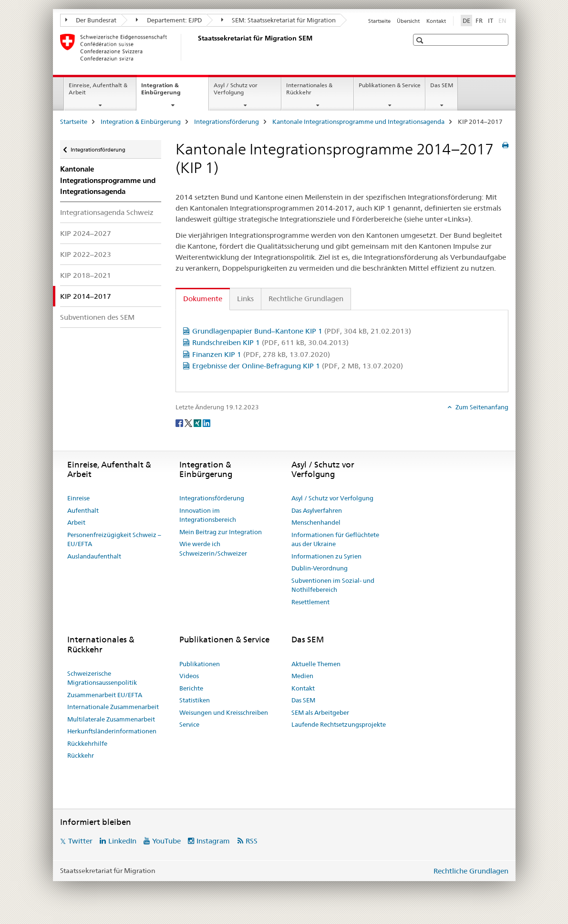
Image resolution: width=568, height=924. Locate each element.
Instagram (213, 841)
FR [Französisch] (479, 20)
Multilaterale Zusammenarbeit (111, 719)
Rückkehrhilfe (87, 743)
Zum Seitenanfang (481, 407)
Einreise (78, 498)
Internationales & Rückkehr (309, 89)
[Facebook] (180, 423)
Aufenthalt (83, 510)
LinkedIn (122, 841)
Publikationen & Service (390, 85)
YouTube (166, 841)
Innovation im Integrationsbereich (208, 515)
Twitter (80, 841)
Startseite (379, 21)
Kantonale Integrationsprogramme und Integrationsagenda (358, 122)
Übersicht (408, 21)
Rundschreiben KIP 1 (270, 342)
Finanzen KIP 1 (261, 354)
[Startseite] (196, 47)
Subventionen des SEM (97, 317)
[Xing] (198, 423)
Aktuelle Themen (316, 664)
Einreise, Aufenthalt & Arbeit (98, 89)
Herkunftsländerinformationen (112, 731)
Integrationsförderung (227, 122)
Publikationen (200, 664)
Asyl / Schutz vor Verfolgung (236, 89)
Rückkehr (81, 755)
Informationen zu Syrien (326, 556)
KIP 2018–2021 (86, 275)
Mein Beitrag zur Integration (221, 532)
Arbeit (76, 522)
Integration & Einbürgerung (171, 92)
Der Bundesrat (91, 20)
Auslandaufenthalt (94, 556)
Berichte (191, 688)
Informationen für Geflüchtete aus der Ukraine (335, 539)
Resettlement (310, 602)
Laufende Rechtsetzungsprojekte (339, 724)
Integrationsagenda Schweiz (107, 212)
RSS (252, 841)
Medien (302, 676)
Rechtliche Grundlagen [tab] (306, 299)
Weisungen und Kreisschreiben (224, 712)
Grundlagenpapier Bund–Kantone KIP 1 (302, 331)
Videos (189, 676)
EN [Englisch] (503, 20)
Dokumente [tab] (203, 299)
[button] (421, 40)
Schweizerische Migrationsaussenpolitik (102, 678)
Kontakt (436, 21)
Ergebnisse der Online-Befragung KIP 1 (298, 366)
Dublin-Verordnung (320, 568)
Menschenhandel (316, 522)
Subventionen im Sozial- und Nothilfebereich (333, 585)
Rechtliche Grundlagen (471, 871)
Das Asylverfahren (317, 510)
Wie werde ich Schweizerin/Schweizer (213, 548)
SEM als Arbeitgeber (320, 712)
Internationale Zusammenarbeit (113, 707)
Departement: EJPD (169, 20)
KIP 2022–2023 (86, 254)
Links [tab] (245, 299)
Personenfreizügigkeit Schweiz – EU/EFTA (114, 539)
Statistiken (195, 700)
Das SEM (442, 85)
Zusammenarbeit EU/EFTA (105, 695)
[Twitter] (189, 423)
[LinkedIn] (207, 423)
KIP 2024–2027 (86, 233)
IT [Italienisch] (491, 20)
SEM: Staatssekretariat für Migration (279, 20)
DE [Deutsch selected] (466, 20)
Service (189, 724)
